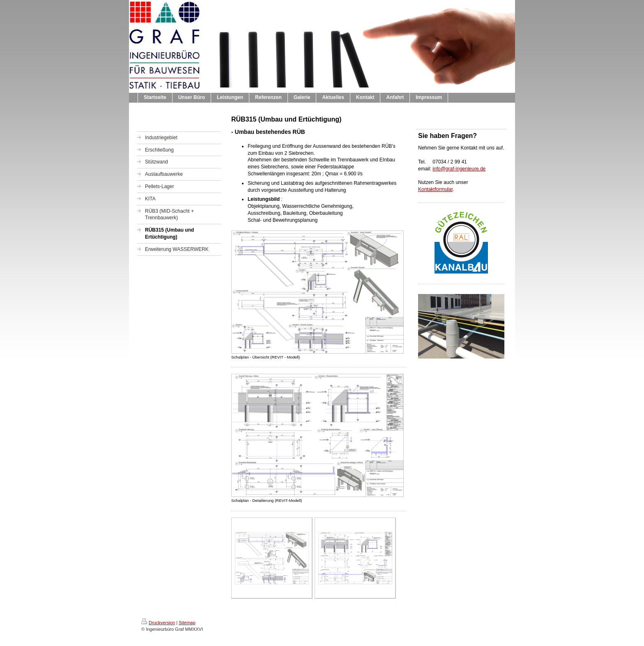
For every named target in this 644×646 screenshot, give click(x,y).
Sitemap (187, 623)
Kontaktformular (435, 189)
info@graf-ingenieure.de (459, 169)
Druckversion (158, 623)
